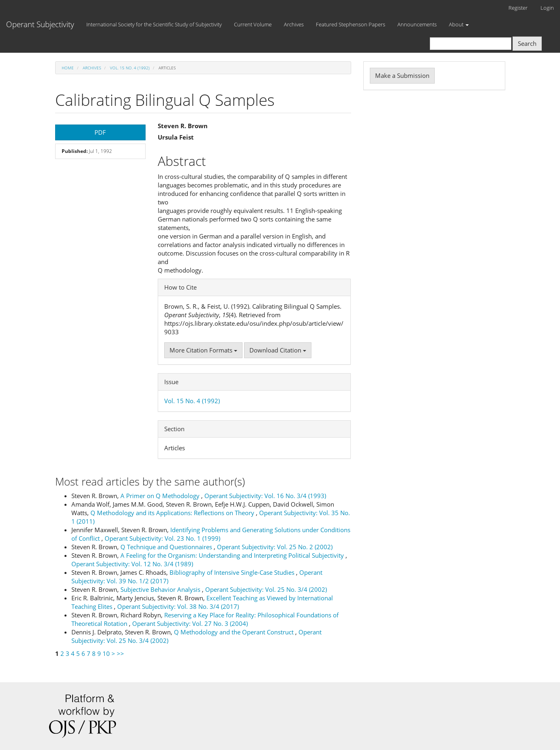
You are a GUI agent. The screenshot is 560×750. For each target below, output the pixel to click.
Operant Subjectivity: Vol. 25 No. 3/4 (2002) (266, 589)
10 (106, 653)
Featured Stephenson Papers (351, 24)
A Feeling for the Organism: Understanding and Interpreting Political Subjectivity (233, 555)
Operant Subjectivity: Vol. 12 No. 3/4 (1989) (132, 564)
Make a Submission (402, 75)
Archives (294, 24)
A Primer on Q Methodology (161, 496)
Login (547, 8)
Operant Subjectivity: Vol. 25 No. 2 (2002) (275, 547)
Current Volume (253, 24)
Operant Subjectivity (40, 24)
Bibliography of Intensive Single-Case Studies (233, 572)
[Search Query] (471, 44)
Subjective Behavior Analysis (161, 589)
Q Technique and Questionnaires (167, 547)
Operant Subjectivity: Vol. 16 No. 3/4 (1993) (265, 496)
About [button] (459, 24)
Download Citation (278, 350)
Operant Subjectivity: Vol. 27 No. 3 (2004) (190, 623)
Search (527, 43)
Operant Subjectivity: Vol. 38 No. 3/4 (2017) (178, 606)
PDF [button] (100, 132)
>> (120, 653)
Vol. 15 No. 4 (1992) (130, 68)
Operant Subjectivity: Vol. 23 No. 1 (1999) (162, 538)
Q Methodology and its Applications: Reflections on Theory (173, 513)
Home (68, 68)
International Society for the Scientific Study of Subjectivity (154, 24)
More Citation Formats (203, 350)
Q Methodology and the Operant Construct (235, 632)
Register (518, 8)
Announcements (417, 24)
